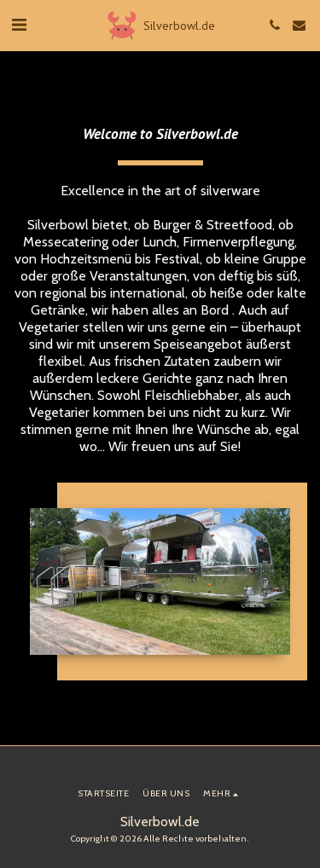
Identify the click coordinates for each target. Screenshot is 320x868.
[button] (19, 25)
